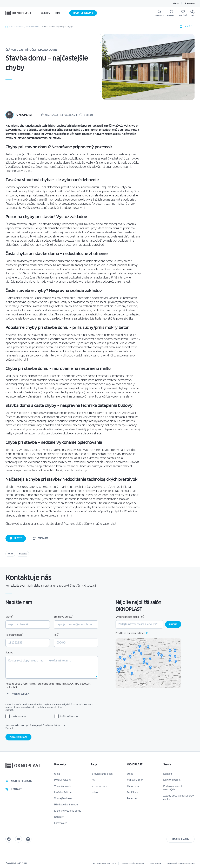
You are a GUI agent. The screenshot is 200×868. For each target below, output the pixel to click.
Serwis (167, 764)
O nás (176, 3)
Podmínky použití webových (173, 788)
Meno (9, 617)
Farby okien (61, 823)
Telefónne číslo (14, 635)
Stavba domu (32, 27)
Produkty (60, 764)
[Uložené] (183, 13)
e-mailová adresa (18, 716)
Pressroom (190, 3)
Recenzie (132, 798)
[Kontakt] (171, 13)
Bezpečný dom (99, 786)
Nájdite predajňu (83, 13)
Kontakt (168, 774)
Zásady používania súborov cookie (178, 797)
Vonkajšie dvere (63, 798)
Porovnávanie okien (102, 774)
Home (6, 27)
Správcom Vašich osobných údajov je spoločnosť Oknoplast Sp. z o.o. (51, 727)
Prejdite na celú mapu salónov (132, 633)
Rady (10, 554)
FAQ (93, 780)
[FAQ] (192, 13)
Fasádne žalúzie (63, 792)
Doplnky (59, 817)
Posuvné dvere (62, 780)
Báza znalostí (17, 27)
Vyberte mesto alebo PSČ (130, 617)
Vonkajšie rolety (63, 786)
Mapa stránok (156, 863)
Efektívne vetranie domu (68, 811)
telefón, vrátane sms (69, 716)
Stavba (23, 554)
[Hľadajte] (159, 13)
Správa (9, 653)
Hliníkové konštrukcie (66, 805)
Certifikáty (132, 792)
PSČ (56, 635)
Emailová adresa (64, 617)
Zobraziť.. (10, 728)
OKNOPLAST (135, 764)
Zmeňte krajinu (181, 839)
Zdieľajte (41, 538)
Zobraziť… (10, 710)
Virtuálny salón (135, 780)
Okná (57, 774)
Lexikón (95, 792)
